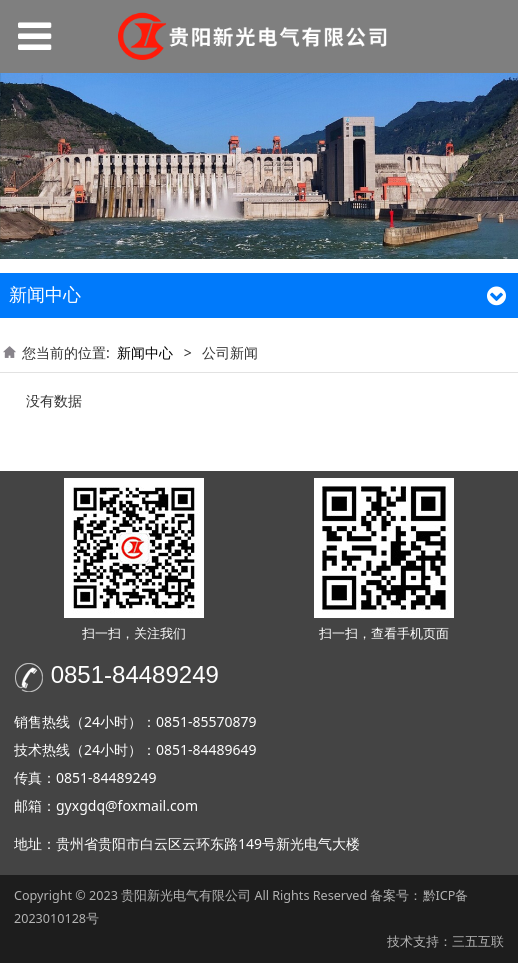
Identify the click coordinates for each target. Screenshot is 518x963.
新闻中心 (145, 352)
